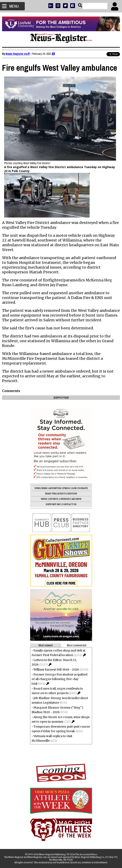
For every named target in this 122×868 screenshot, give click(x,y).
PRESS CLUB (70, 488)
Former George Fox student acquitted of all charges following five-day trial (59, 679)
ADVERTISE (55, 488)
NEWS (44, 499)
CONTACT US (69, 504)
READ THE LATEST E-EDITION (61, 494)
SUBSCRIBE (41, 488)
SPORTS (54, 499)
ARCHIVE (76, 499)
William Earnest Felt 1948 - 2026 (56, 670)
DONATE (83, 488)
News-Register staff (18, 54)
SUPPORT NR (53, 504)
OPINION (65, 499)
